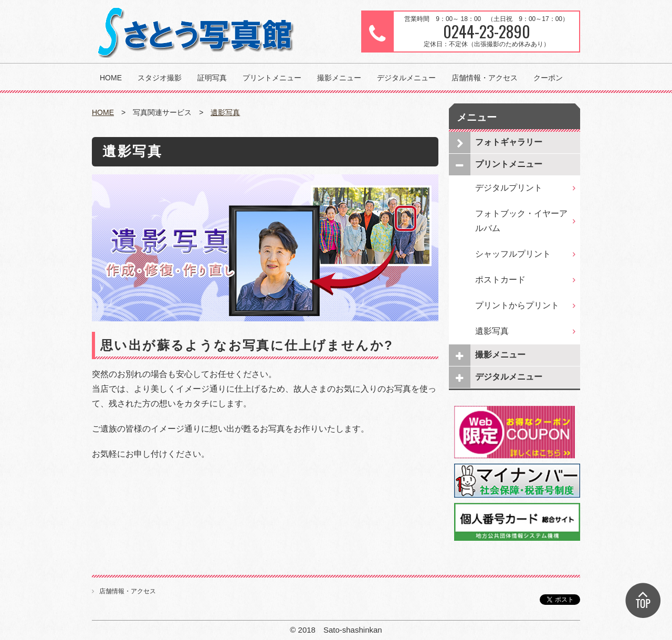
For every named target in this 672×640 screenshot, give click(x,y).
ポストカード (500, 280)
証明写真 (212, 78)
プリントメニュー (272, 78)
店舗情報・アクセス (485, 78)
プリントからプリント (517, 305)
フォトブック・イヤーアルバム (521, 221)
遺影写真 (225, 112)
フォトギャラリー (509, 142)
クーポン (548, 78)
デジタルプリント (509, 188)
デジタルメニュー (406, 78)
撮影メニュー (339, 78)
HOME (111, 78)
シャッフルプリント (513, 254)
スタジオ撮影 (160, 78)
